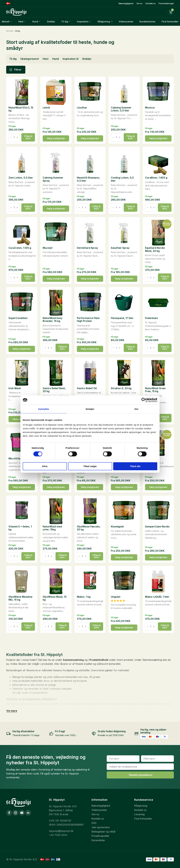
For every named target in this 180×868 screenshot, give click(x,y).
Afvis (45, 466)
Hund (35, 22)
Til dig (65, 22)
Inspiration (83, 22)
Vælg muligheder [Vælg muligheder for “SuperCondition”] (22, 349)
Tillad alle (135, 466)
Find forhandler (143, 819)
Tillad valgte (90, 466)
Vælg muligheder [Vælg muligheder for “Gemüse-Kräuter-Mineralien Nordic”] (56, 487)
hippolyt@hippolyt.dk (61, 831)
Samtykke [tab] (44, 409)
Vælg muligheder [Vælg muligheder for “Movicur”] (158, 138)
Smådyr (51, 22)
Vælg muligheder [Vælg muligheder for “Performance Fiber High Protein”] (90, 349)
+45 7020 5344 (58, 835)
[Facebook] (9, 813)
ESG (94, 823)
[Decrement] (11, 137)
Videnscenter (126, 22)
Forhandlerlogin (166, 3)
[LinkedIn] (28, 813)
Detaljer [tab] (90, 409)
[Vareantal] (14, 137)
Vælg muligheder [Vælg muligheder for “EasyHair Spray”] (124, 279)
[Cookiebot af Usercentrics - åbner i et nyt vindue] (144, 400)
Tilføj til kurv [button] (28, 137)
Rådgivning (104, 22)
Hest (21, 22)
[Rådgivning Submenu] (113, 22)
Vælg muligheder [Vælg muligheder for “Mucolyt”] (56, 279)
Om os (139, 3)
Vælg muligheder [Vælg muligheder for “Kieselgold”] (124, 557)
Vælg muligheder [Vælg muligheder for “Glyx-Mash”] (158, 487)
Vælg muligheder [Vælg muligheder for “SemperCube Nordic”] (158, 557)
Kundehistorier (147, 22)
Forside (10, 31)
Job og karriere (101, 827)
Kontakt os (151, 3)
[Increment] (17, 137)
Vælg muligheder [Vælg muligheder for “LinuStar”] (90, 138)
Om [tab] (136, 409)
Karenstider (98, 840)
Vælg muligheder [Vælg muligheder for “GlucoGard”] (124, 487)
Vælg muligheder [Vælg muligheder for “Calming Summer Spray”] (56, 209)
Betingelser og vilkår (104, 832)
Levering (139, 814)
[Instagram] (15, 813)
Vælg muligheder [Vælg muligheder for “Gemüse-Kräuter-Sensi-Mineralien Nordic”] (90, 487)
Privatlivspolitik (100, 836)
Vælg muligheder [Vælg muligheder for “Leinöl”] (56, 138)
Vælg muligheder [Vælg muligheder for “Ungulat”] (124, 628)
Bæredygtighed (126, 3)
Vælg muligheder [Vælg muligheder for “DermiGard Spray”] (90, 279)
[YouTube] (22, 813)
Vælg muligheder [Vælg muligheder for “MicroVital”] (22, 487)
